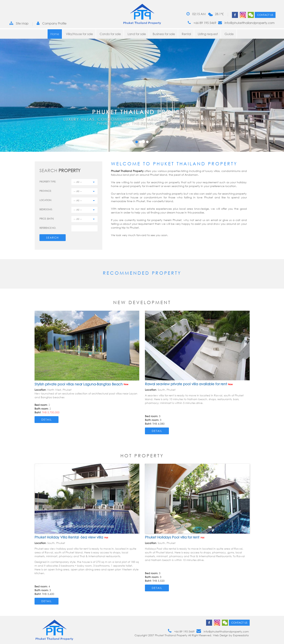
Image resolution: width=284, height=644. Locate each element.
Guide (229, 34)
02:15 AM (196, 14)
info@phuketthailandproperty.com (246, 23)
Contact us (265, 15)
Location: (46, 200)
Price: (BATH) (47, 219)
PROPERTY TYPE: (48, 182)
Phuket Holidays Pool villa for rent (175, 537)
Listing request (208, 34)
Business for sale (164, 34)
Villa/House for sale (79, 34)
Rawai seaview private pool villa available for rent (189, 384)
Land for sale (137, 34)
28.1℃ (219, 14)
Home (55, 34)
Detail (47, 419)
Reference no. (48, 228)
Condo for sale (110, 34)
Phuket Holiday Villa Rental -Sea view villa (72, 537)
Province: (45, 191)
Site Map (19, 23)
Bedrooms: (46, 209)
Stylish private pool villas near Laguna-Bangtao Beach (81, 384)
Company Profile (52, 23)
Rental (186, 34)
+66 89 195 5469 (202, 23)
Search (53, 238)
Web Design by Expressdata (231, 635)
